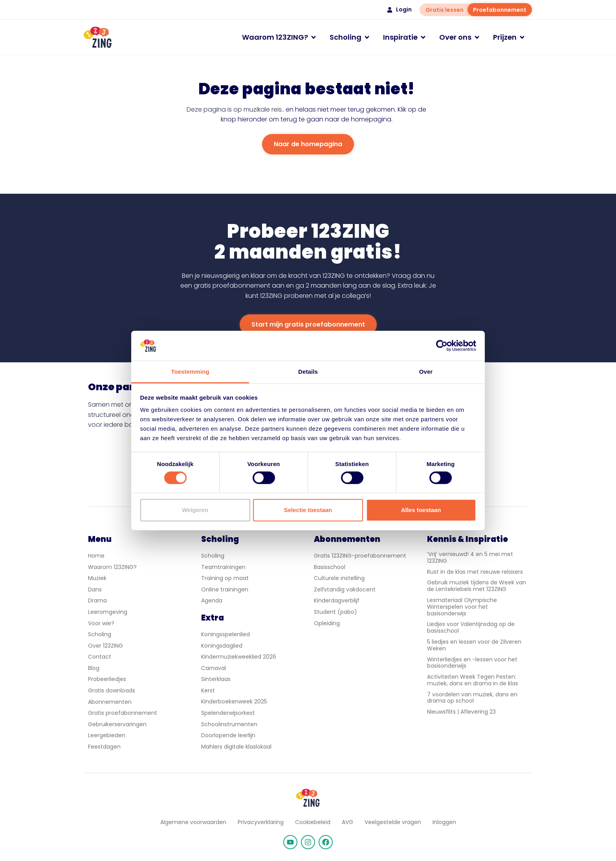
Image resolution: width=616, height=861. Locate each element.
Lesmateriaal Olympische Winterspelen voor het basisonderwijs (462, 607)
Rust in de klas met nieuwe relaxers (475, 572)
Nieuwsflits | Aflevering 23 (461, 712)
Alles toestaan (421, 510)
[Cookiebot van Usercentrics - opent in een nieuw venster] (442, 346)
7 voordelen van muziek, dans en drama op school (472, 698)
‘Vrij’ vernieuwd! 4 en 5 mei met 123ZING (470, 557)
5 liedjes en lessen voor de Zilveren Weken (474, 645)
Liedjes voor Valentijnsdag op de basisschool (471, 627)
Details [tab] (308, 372)
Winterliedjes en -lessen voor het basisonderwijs (472, 663)
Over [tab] (426, 372)
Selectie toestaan (308, 510)
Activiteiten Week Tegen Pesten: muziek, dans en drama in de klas (473, 680)
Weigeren (195, 510)
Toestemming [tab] (190, 372)
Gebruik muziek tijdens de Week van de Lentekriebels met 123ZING (477, 586)
